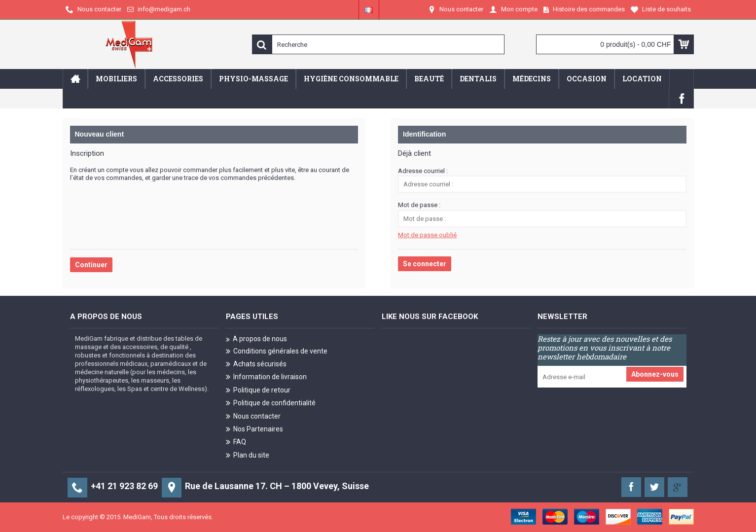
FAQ (236, 443)
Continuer (91, 265)
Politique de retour (258, 391)
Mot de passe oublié (427, 235)
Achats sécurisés (256, 365)
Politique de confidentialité (271, 404)
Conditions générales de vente (277, 352)
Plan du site (248, 456)
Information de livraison (266, 377)
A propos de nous (256, 339)
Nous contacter (253, 416)
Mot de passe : (419, 205)
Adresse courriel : (423, 171)
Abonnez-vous (655, 374)
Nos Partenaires (254, 430)
